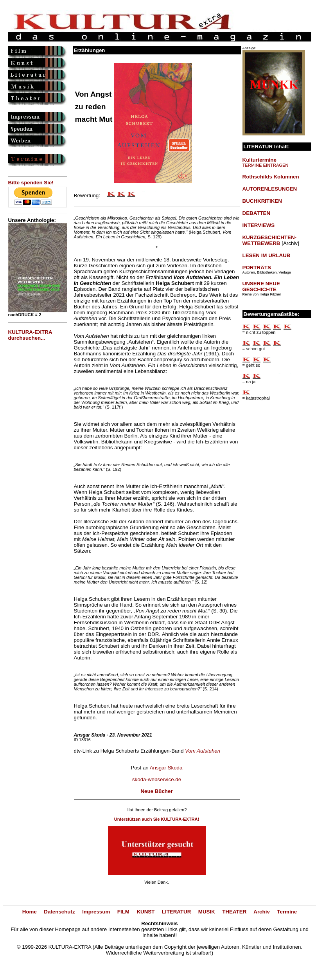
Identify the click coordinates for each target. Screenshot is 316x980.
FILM (123, 912)
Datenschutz (59, 912)
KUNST (145, 912)
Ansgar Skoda (166, 768)
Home (30, 912)
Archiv (261, 912)
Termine (287, 912)
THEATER (234, 912)
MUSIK (207, 912)
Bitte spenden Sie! (31, 183)
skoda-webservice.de (157, 779)
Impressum (96, 912)
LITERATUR (177, 912)
